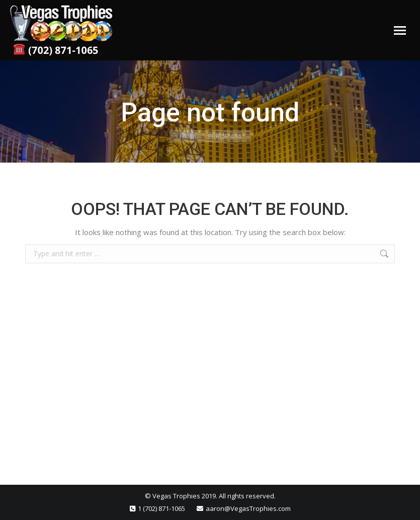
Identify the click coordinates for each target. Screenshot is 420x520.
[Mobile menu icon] (400, 30)
